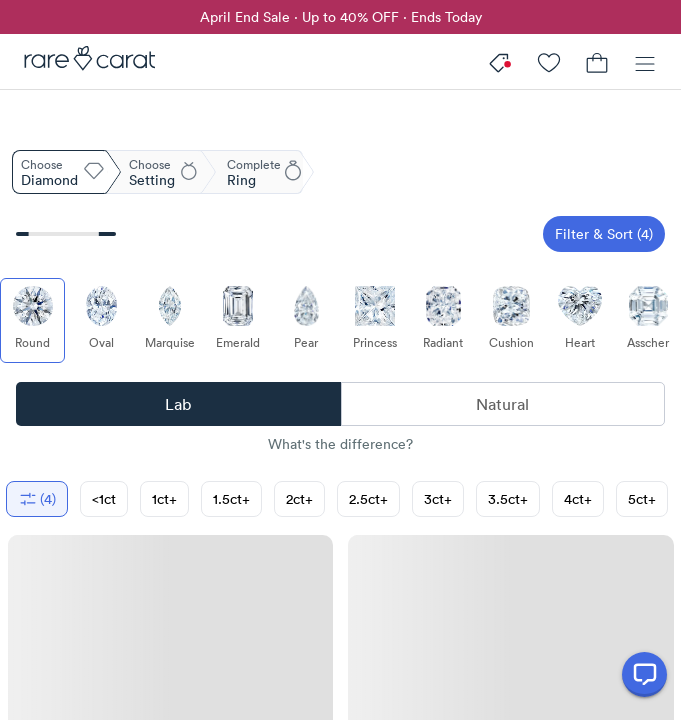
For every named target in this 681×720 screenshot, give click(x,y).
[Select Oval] (100, 320)
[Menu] (645, 62)
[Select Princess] (374, 320)
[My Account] (549, 62)
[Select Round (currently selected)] (32, 320)
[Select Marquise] (169, 320)
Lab (178, 404)
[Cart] (597, 62)
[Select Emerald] (237, 320)
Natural (502, 404)
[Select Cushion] (511, 320)
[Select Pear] (306, 320)
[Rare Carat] (83, 61)
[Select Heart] (579, 320)
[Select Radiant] (442, 320)
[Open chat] (644, 674)
